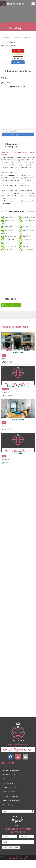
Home (3, 38)
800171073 (7, 83)
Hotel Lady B (18, 453)
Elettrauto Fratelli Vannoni (18, 386)
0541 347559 (8, 362)
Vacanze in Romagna (11, 770)
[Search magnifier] (33, 811)
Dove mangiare (9, 787)
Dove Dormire (14, 38)
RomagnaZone (16, 4)
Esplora (7, 38)
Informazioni (18, 62)
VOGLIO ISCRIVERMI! (11, 848)
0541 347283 (8, 396)
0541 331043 (8, 429)
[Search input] (17, 811)
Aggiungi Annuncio (10, 774)
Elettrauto (5, 389)
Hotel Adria (18, 352)
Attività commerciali (10, 796)
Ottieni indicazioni (17, 135)
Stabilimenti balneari (11, 792)
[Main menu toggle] (33, 4)
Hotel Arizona (18, 420)
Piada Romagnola (10, 805)
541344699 (7, 463)
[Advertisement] (18, 275)
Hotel (21, 38)
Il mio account (8, 779)
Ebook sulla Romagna (11, 801)
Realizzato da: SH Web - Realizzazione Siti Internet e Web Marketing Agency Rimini (18, 858)
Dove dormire (8, 783)
